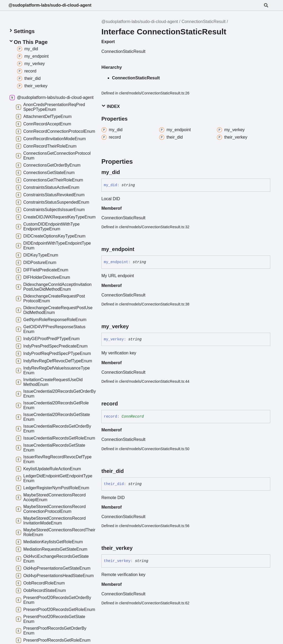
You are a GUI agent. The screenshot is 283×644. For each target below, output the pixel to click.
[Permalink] (125, 172)
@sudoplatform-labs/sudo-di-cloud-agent (50, 5)
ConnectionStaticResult (204, 22)
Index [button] (111, 106)
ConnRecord (133, 417)
